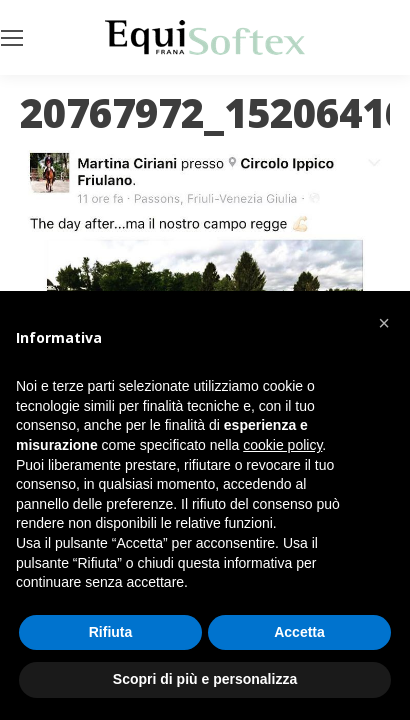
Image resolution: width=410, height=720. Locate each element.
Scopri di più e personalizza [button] (205, 679)
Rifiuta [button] (111, 632)
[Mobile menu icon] (12, 38)
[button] (384, 323)
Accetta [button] (299, 632)
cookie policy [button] (282, 445)
